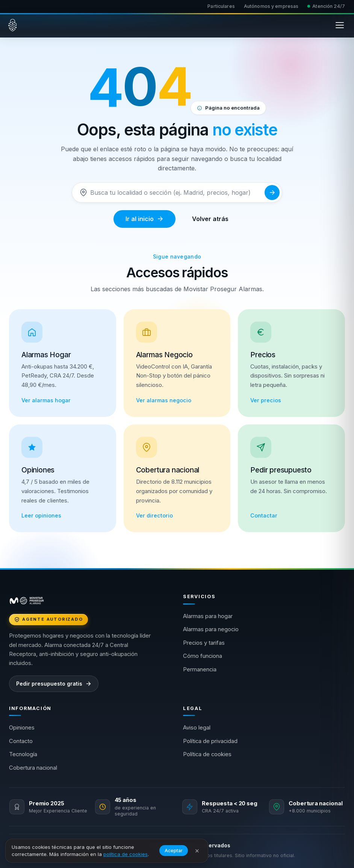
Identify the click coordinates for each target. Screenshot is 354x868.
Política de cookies (207, 754)
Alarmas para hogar (208, 616)
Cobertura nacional (33, 768)
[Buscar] (176, 193)
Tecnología (23, 754)
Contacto (21, 741)
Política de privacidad (210, 741)
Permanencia (200, 669)
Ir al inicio (144, 219)
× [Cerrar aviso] (197, 851)
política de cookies (126, 854)
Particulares (221, 6)
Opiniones (22, 728)
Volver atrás (210, 219)
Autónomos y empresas (271, 6)
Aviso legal (197, 728)
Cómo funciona (203, 656)
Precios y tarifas (204, 643)
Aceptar (174, 851)
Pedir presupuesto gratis (54, 684)
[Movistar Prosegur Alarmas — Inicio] (12, 25)
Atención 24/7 (326, 6)
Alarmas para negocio (211, 629)
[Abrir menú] (340, 25)
